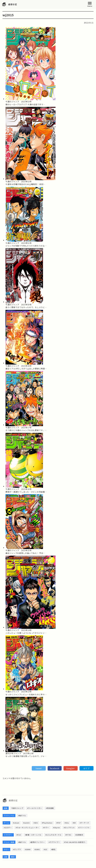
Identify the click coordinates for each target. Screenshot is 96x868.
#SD (45, 849)
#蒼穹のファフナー (37, 842)
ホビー (6, 849)
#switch (26, 823)
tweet (39, 768)
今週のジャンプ (17, 808)
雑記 (13, 857)
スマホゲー (8, 835)
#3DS (36, 823)
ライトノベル (9, 816)
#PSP (58, 823)
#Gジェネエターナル (53, 835)
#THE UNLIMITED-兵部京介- (75, 842)
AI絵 (5, 857)
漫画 (6, 808)
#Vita (67, 823)
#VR (74, 823)
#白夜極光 (79, 835)
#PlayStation (47, 823)
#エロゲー (8, 828)
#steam (16, 823)
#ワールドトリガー (35, 808)
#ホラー (46, 828)
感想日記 (13, 4)
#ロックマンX (69, 828)
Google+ (71, 768)
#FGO (19, 835)
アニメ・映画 (9, 842)
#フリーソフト (84, 828)
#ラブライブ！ (54, 842)
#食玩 (53, 849)
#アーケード (84, 823)
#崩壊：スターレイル (33, 835)
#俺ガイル (22, 816)
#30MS (37, 849)
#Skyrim (56, 828)
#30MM (28, 849)
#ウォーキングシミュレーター (27, 828)
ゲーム (6, 823)
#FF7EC (68, 835)
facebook (55, 768)
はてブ (86, 768)
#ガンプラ (17, 849)
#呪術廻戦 (50, 808)
